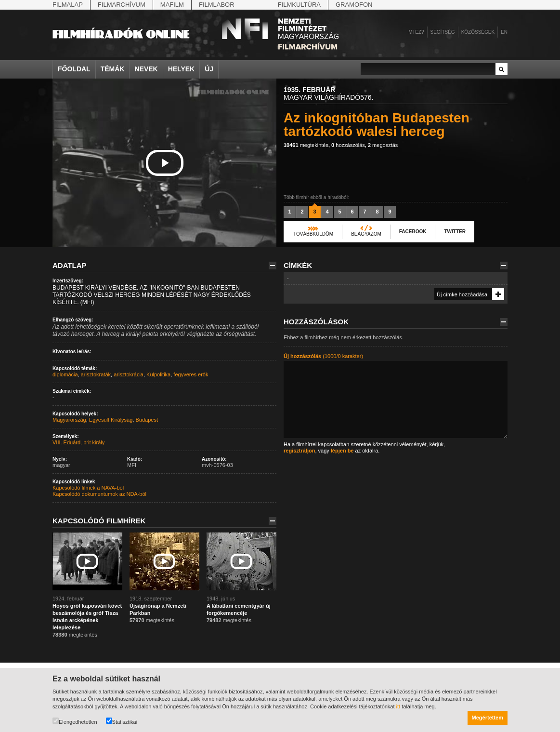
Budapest (146, 420)
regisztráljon (299, 451)
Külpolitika (158, 374)
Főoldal (74, 69)
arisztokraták (96, 374)
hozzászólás (348, 145)
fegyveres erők (191, 374)
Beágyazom (366, 234)
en (504, 32)
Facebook (413, 232)
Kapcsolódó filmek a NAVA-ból (88, 488)
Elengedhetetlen (75, 721)
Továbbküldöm (313, 234)
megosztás (383, 145)
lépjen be (342, 451)
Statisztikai (122, 721)
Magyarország (69, 420)
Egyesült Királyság (111, 420)
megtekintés (306, 145)
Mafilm (172, 5)
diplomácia (65, 374)
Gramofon (354, 5)
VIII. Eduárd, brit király (78, 442)
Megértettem (488, 718)
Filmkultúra (299, 5)
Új (209, 69)
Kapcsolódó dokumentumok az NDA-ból (99, 494)
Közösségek (478, 32)
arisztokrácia (129, 374)
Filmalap (68, 5)
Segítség (443, 32)
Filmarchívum (122, 5)
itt (398, 706)
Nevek (146, 69)
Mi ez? (416, 32)
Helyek (182, 69)
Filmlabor (217, 5)
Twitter (455, 232)
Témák (113, 69)
